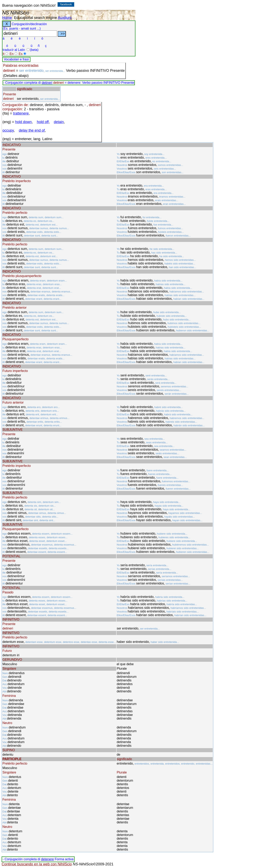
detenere (47, 859)
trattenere (21, 113)
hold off (43, 122)
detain (59, 122)
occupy (8, 130)
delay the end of (32, 130)
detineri (47, 83)
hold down (24, 122)
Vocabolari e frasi (16, 59)
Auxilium (65, 18)
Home (7, 18)
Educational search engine (35, 18)
